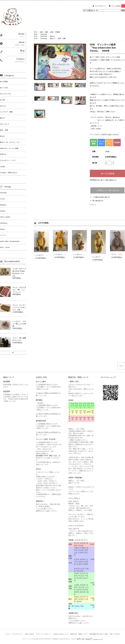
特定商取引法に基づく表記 (99, 634)
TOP (36, 32)
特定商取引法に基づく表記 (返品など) (103, 180)
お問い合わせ (29, 634)
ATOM (117, 634)
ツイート (93, 205)
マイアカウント (101, 6)
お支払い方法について (61, 634)
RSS (111, 634)
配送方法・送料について (79, 634)
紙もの (52, 36)
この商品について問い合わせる (107, 190)
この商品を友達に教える (101, 197)
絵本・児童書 (55, 32)
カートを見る (118, 6)
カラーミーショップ (27, 639)
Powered (87, 639)
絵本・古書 (44, 32)
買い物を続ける (98, 201)
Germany (44, 34)
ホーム (8, 634)
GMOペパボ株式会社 (53, 639)
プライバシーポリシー (44, 634)
